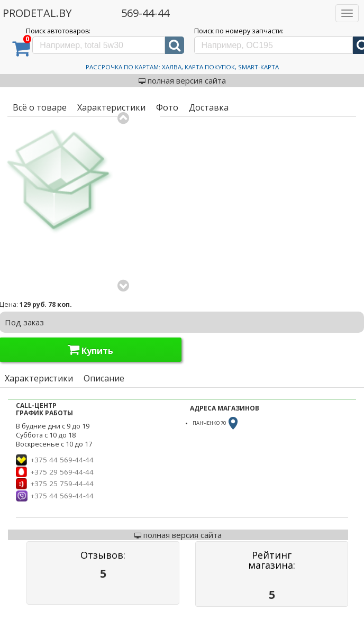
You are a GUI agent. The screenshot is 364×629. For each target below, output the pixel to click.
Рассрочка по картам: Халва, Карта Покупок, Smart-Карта (182, 67)
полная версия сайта (182, 80)
